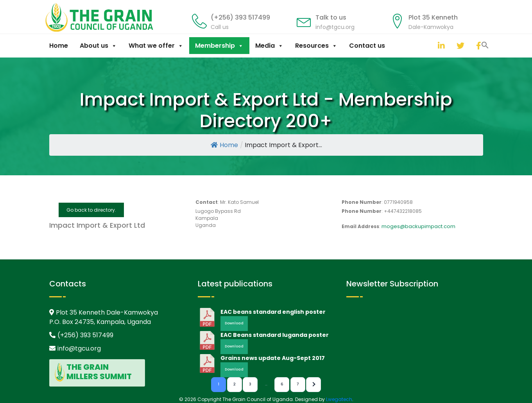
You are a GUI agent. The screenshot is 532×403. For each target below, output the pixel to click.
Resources (316, 46)
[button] (430, 45)
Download (234, 323)
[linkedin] (440, 46)
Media (269, 46)
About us (98, 46)
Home (59, 46)
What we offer (156, 46)
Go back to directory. (91, 210)
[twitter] (459, 46)
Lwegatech (339, 399)
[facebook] (478, 46)
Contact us (367, 46)
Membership (219, 46)
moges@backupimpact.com (418, 226)
